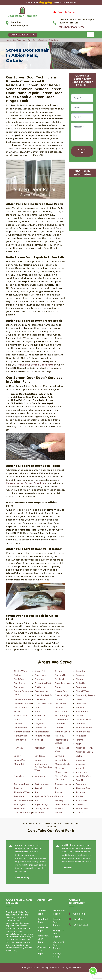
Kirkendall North (84, 748)
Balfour (18, 675)
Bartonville (61, 675)
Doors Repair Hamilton (49, 976)
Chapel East (61, 691)
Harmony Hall (21, 736)
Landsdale (40, 756)
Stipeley (18, 804)
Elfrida (38, 712)
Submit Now (82, 151)
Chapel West (82, 691)
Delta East (60, 703)
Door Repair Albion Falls (22, 40)
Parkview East (21, 784)
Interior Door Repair (57, 930)
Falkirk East (82, 712)
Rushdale (19, 796)
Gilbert (17, 720)
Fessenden (40, 716)
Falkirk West (20, 716)
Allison (58, 671)
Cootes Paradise (23, 699)
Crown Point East (23, 703)
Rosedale (81, 792)
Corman (59, 699)
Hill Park (59, 736)
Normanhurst (42, 776)
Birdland (59, 679)
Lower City (61, 760)
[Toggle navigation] (90, 35)
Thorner (39, 809)
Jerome (80, 740)
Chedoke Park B (43, 695)
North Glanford (83, 776)
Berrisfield (19, 679)
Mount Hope (62, 772)
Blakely (79, 679)
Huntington (20, 740)
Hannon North (42, 732)
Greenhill (80, 724)
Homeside (81, 736)
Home (9, 40)
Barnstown (40, 675)
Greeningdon (21, 728)
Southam (80, 796)
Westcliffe (81, 813)
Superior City (82, 804)
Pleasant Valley (63, 784)
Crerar (79, 699)
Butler (58, 687)
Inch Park (39, 740)
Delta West (81, 703)
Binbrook (39, 679)
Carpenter (81, 687)
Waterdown (41, 813)
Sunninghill (61, 804)
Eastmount (82, 707)
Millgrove (60, 768)
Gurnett (59, 728)
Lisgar (38, 760)
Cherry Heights (63, 695)
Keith (78, 744)
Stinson (79, 800)
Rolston (59, 792)
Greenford (60, 724)
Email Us (79, 927)
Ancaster (80, 671)
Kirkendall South (84, 752)
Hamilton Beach (84, 728)
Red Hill (59, 788)
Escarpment (61, 712)
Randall (38, 788)
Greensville (40, 728)
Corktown (40, 699)
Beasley (80, 675)
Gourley (18, 724)
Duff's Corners (21, 707)
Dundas (39, 707)
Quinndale (81, 784)
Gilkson (38, 720)
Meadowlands (62, 764)
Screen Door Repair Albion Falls (45, 40)
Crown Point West (44, 703)
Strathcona (40, 804)
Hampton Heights (23, 732)
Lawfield (59, 756)
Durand (59, 707)
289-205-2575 (71, 27)
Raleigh (18, 788)
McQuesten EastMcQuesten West (43, 767)
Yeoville (18, 821)
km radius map (82, 205)
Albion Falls (40, 671)
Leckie (79, 756)
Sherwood (60, 796)
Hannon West (83, 732)
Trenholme (61, 809)
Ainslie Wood (21, 671)
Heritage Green (42, 736)
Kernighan (40, 748)
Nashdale (19, 776)
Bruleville (80, 683)
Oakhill (79, 780)
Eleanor (18, 712)
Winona (80, 817)
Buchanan (19, 687)
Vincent (18, 813)
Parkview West (42, 784)
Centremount (42, 691)
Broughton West (64, 683)
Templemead (21, 809)
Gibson (79, 716)
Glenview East (62, 720)
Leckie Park (20, 760)
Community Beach (85, 695)
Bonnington (20, 683)
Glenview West (83, 720)
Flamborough (62, 716)
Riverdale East (83, 788)
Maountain (20, 764)
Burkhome (40, 687)
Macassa (80, 760)
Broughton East (43, 683)
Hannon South (62, 732)
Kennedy (19, 748)
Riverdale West (22, 792)
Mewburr (80, 764)
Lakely (17, 756)
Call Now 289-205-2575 (23, 35)
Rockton (39, 792)
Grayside (39, 724)
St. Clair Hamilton (64, 800)
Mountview (81, 772)
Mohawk (80, 768)
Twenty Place (83, 809)
